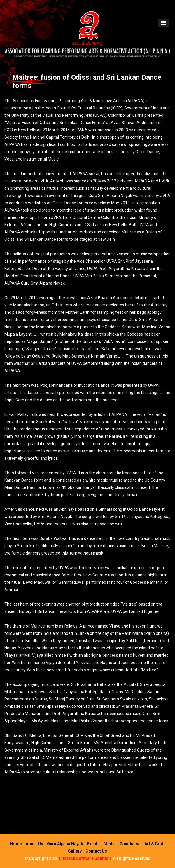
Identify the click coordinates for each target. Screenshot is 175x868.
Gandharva (130, 844)
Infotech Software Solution (85, 858)
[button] (164, 23)
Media (110, 844)
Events (93, 844)
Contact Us (96, 851)
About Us (34, 844)
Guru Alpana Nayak (65, 844)
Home (16, 844)
